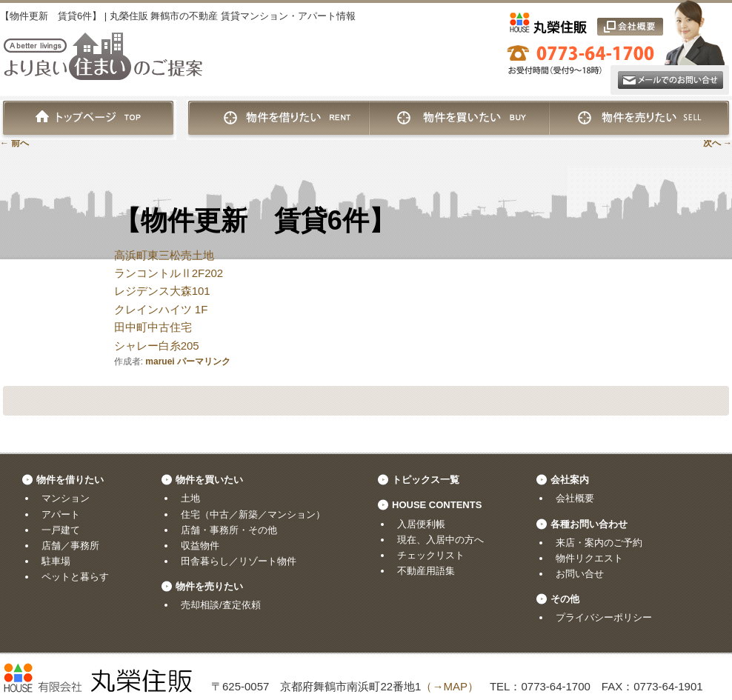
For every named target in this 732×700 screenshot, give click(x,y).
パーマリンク (204, 361)
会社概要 (575, 498)
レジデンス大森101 (162, 291)
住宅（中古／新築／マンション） (253, 514)
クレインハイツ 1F (161, 309)
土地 (190, 498)
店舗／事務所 (70, 546)
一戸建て (61, 530)
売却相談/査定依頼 (221, 605)
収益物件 (200, 546)
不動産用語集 (426, 571)
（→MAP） (450, 686)
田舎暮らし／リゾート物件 (239, 561)
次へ (718, 143)
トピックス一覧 (426, 480)
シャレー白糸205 (157, 346)
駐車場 (56, 561)
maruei (160, 361)
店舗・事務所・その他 (229, 530)
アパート (61, 514)
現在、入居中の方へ (440, 540)
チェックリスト (431, 555)
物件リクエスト (589, 558)
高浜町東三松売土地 (164, 255)
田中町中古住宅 (153, 327)
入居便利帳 (421, 524)
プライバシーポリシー (604, 617)
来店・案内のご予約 (599, 543)
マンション (66, 498)
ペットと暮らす (75, 577)
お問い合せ (580, 574)
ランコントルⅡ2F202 (169, 273)
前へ (14, 143)
